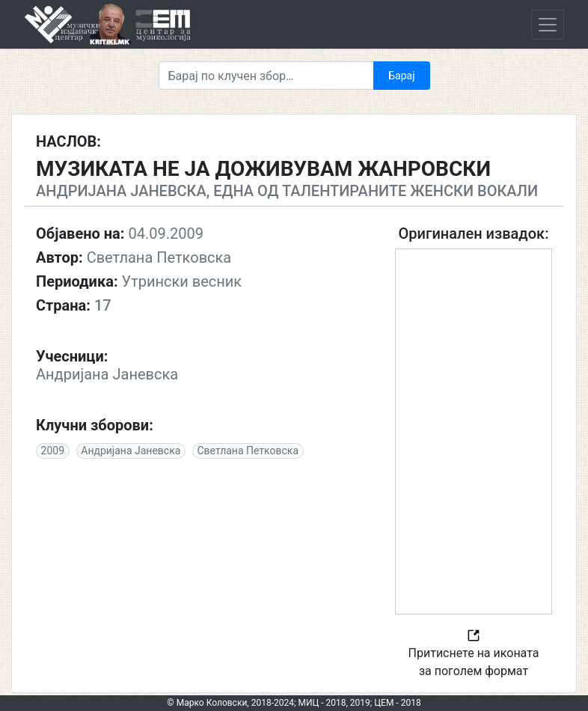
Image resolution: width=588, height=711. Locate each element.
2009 (53, 451)
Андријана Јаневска (131, 451)
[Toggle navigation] (548, 25)
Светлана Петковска (248, 451)
